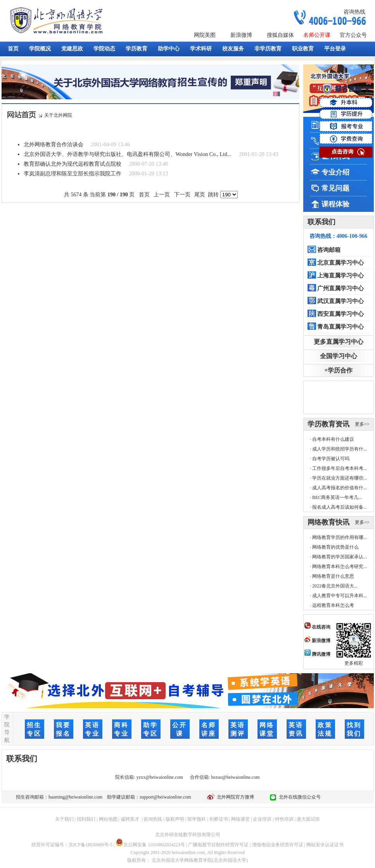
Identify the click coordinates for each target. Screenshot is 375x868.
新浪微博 (241, 35)
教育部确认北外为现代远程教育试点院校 (73, 164)
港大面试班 (308, 819)
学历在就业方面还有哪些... (340, 478)
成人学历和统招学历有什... (340, 449)
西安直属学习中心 (340, 314)
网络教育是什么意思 (333, 576)
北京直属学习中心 (340, 263)
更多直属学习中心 (339, 342)
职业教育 (303, 49)
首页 (13, 49)
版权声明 (175, 819)
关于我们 (64, 819)
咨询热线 (354, 12)
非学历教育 (268, 49)
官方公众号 (353, 35)
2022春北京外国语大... (335, 586)
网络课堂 (240, 819)
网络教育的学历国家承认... (340, 557)
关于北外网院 (58, 115)
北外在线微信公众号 (299, 797)
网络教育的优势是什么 (335, 547)
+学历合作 (338, 370)
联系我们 (321, 222)
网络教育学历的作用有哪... (340, 537)
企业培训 (262, 819)
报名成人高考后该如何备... (340, 507)
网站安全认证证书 (325, 845)
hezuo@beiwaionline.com (235, 777)
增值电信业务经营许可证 (278, 845)
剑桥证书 (219, 819)
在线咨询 (317, 627)
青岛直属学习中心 (340, 327)
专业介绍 (335, 172)
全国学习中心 (339, 356)
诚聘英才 (130, 819)
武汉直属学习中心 (340, 301)
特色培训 (284, 819)
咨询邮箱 (329, 250)
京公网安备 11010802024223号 (150, 845)
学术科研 (201, 49)
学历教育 (137, 49)
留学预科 (197, 819)
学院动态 (104, 49)
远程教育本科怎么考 (333, 605)
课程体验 (335, 204)
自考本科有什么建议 (333, 439)
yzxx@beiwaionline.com (160, 777)
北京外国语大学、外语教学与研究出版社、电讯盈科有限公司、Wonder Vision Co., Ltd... (128, 154)
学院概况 (40, 49)
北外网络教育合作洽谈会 (54, 145)
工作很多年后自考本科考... (340, 468)
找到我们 (86, 819)
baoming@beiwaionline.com (75, 797)
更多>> (362, 424)
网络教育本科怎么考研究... (340, 567)
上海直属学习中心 (340, 275)
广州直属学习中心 (340, 288)
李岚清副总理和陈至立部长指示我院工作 (73, 174)
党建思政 (72, 49)
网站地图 (108, 819)
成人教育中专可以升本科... (340, 596)
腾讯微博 (317, 654)
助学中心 (169, 49)
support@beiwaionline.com (165, 797)
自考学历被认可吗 (331, 459)
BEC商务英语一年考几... (337, 497)
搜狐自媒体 (280, 35)
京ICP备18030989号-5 (91, 845)
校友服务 (233, 49)
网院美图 (205, 35)
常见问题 (335, 188)
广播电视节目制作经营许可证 (218, 845)
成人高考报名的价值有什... (340, 488)
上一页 (162, 195)
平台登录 (335, 49)
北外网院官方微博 (234, 797)
